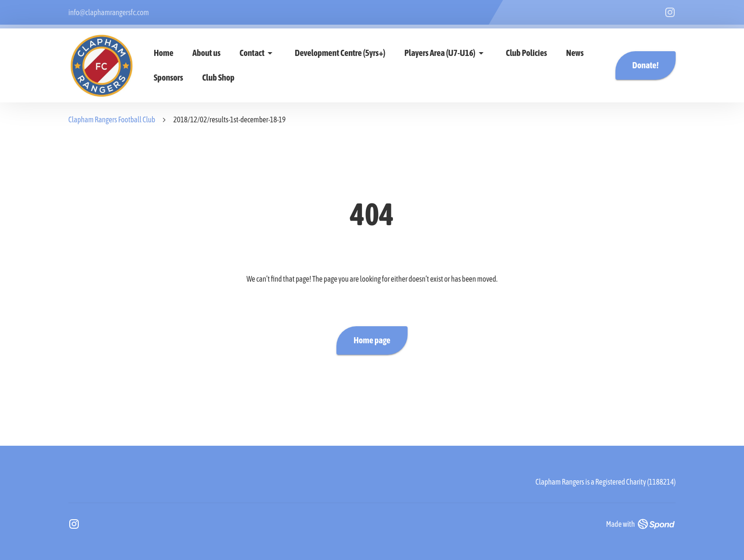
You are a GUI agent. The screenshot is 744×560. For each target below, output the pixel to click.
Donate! (646, 65)
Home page (372, 340)
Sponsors (168, 78)
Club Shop (218, 78)
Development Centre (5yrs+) (340, 53)
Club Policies (526, 53)
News (575, 53)
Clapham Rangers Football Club (112, 119)
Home (164, 53)
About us (207, 53)
